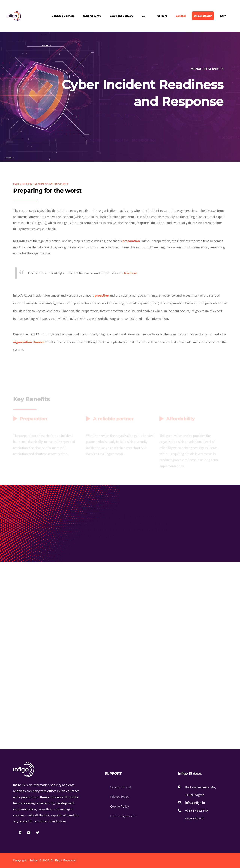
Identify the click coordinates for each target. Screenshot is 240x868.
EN (223, 16)
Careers (162, 16)
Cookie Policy (120, 806)
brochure (130, 273)
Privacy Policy (120, 797)
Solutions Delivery (121, 16)
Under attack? (203, 16)
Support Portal (121, 787)
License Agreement (123, 816)
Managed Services (63, 16)
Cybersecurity (92, 16)
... (143, 16)
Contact (181, 16)
